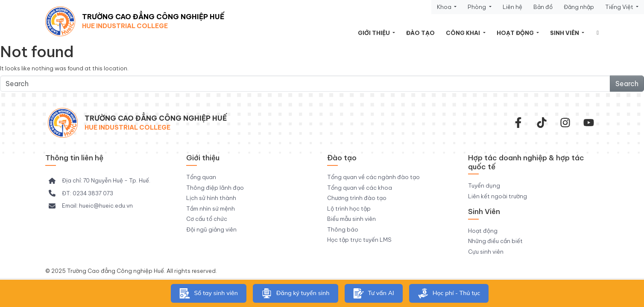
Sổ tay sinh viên (209, 293)
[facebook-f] (518, 123)
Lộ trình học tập (349, 209)
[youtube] (589, 123)
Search (627, 84)
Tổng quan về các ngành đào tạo (373, 177)
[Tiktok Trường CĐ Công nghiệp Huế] (542, 123)
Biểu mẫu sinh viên (351, 219)
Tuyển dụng (484, 185)
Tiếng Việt (620, 7)
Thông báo (343, 229)
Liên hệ (512, 7)
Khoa (445, 7)
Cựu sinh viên (486, 252)
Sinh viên (565, 33)
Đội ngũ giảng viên (211, 229)
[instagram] (565, 123)
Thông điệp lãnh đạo (215, 188)
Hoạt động (516, 33)
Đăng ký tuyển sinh (296, 293)
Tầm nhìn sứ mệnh (211, 209)
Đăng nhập (579, 7)
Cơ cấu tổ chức (207, 219)
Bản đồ (543, 7)
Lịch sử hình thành (211, 198)
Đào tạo (420, 33)
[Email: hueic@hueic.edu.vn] (91, 206)
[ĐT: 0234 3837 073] (81, 194)
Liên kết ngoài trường (498, 196)
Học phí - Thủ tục (449, 293)
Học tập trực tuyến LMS (359, 240)
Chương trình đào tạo (357, 198)
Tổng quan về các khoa (360, 188)
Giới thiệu (375, 33)
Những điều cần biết (495, 241)
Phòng (477, 7)
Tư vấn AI (374, 293)
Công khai (464, 33)
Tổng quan (201, 177)
